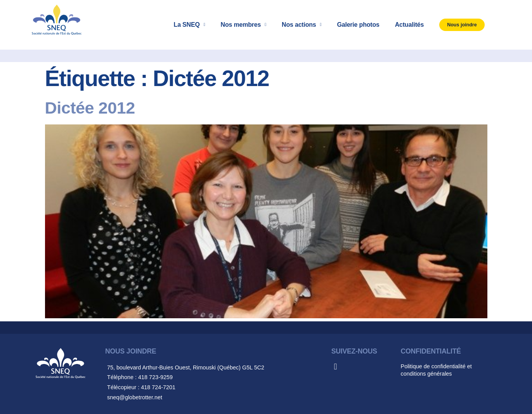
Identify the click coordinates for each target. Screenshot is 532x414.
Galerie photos (358, 25)
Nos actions (302, 25)
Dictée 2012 (90, 108)
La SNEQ (190, 25)
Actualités (409, 25)
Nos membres (244, 25)
